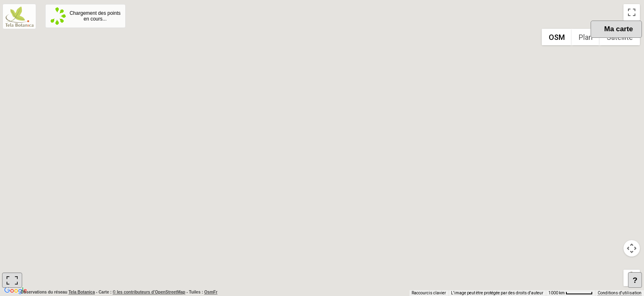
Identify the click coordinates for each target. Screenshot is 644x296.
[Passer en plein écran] (632, 12)
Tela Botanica (82, 292)
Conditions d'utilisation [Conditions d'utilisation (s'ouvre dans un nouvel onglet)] (620, 293)
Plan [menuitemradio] (586, 37)
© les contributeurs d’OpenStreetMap (149, 292)
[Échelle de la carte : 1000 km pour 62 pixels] (570, 293)
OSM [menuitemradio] (557, 37)
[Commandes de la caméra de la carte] (632, 248)
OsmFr (211, 292)
